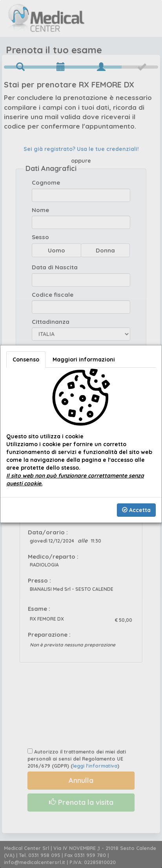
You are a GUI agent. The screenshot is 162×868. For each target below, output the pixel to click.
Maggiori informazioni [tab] (84, 360)
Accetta (136, 510)
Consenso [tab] (26, 360)
